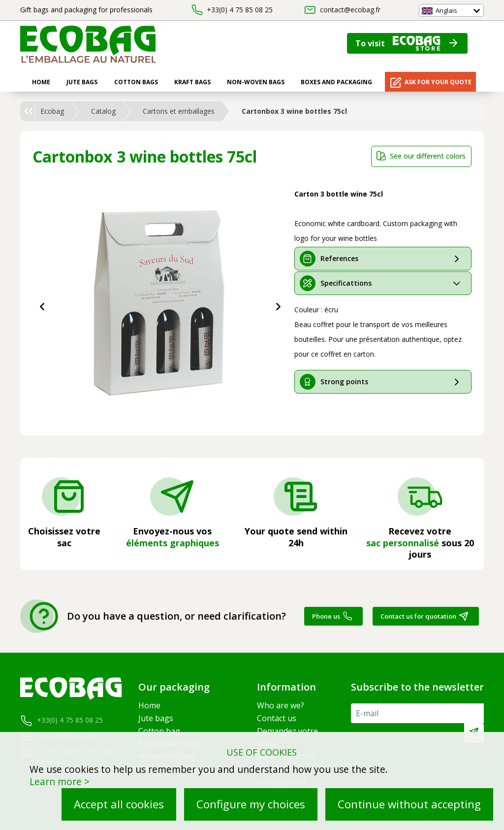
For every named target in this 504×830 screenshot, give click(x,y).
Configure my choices (251, 804)
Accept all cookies (119, 804)
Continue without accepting (409, 804)
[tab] (383, 259)
